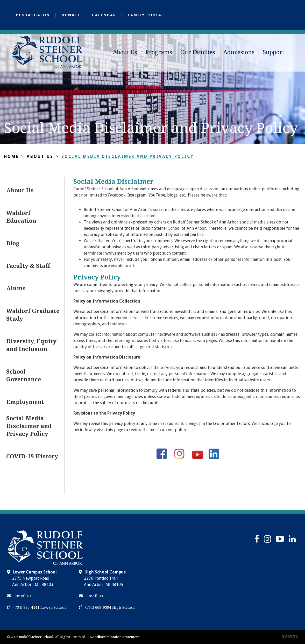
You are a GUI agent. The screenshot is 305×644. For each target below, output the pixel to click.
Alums (16, 288)
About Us (125, 52)
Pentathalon (33, 15)
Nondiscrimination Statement (115, 637)
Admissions (239, 52)
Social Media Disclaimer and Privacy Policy (128, 156)
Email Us (19, 596)
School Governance (24, 376)
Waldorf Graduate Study (33, 315)
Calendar (104, 15)
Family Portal (146, 15)
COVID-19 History (32, 456)
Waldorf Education (21, 217)
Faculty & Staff (28, 266)
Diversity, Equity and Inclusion (31, 345)
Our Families (198, 52)
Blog (13, 243)
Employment (25, 402)
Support (274, 52)
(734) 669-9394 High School (107, 607)
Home (11, 156)
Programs (159, 52)
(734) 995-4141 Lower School (36, 607)
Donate (71, 15)
